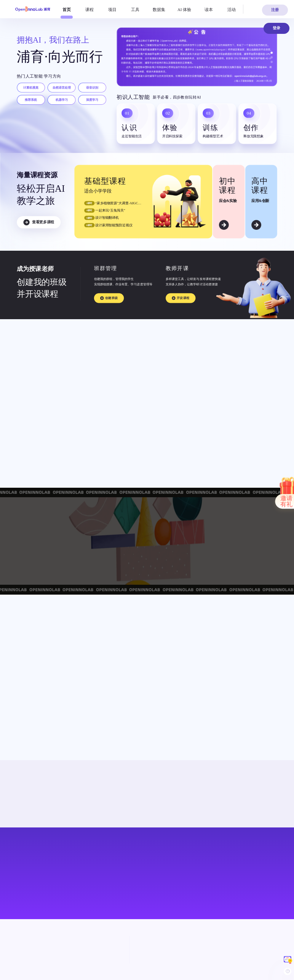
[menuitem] (67, 10)
